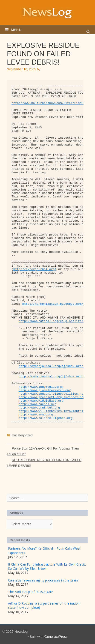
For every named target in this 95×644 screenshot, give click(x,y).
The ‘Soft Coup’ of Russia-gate (31, 592)
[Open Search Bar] (88, 32)
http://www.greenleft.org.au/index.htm (52, 397)
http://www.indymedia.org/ (41, 387)
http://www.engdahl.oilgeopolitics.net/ (53, 394)
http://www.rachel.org (37, 404)
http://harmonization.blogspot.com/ (53, 304)
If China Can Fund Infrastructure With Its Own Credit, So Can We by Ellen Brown (47, 566)
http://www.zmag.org (36, 415)
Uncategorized (22, 435)
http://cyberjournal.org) (35, 269)
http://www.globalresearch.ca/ (45, 390)
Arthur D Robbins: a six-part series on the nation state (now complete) (44, 605)
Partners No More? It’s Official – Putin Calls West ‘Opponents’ (44, 550)
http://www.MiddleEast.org (41, 401)
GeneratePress (56, 637)
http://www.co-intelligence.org (46, 418)
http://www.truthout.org (39, 408)
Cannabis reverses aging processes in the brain (43, 580)
